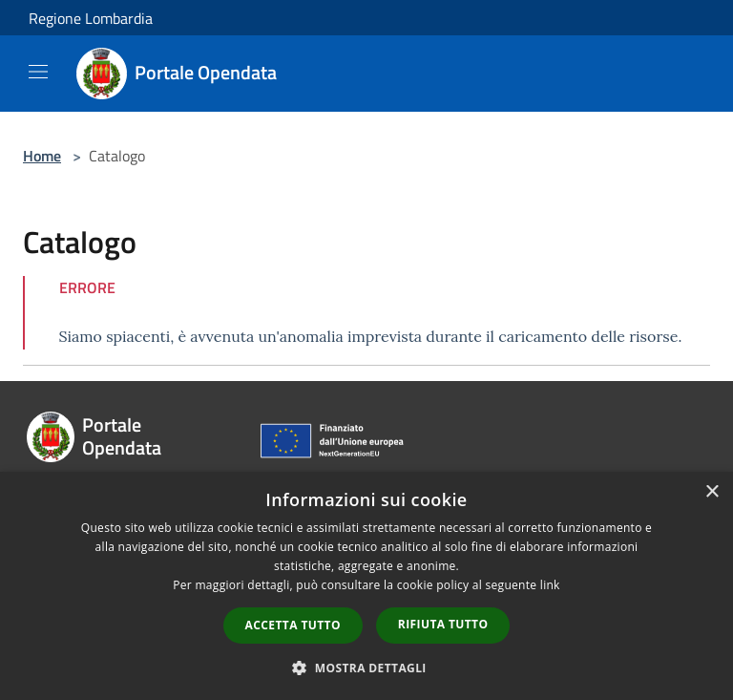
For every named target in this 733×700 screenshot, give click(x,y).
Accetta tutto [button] (293, 625)
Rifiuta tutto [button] (443, 624)
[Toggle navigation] (38, 72)
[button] (366, 668)
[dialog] (366, 586)
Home (42, 156)
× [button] (712, 492)
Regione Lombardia (91, 18)
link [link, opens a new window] (550, 585)
